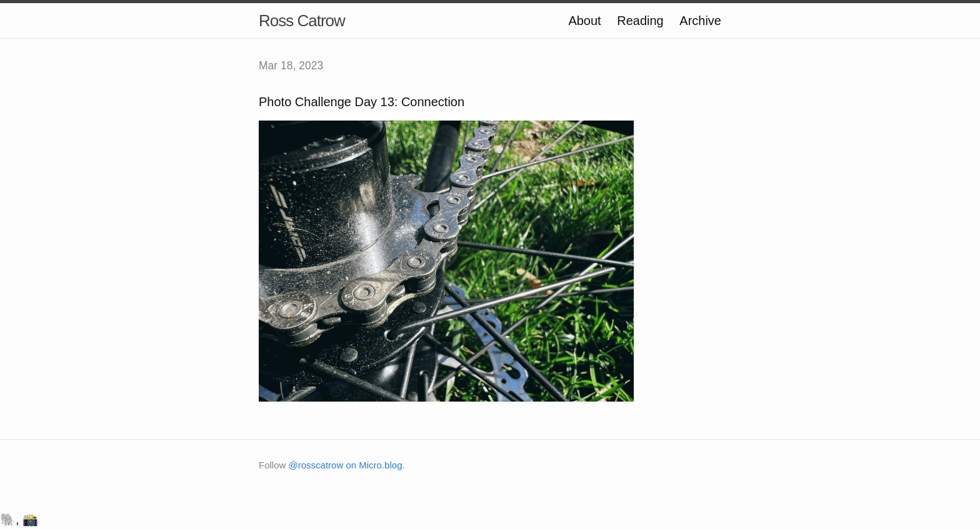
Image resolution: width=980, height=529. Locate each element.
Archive (700, 21)
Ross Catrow (302, 21)
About (584, 21)
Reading (640, 21)
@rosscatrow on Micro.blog (346, 465)
